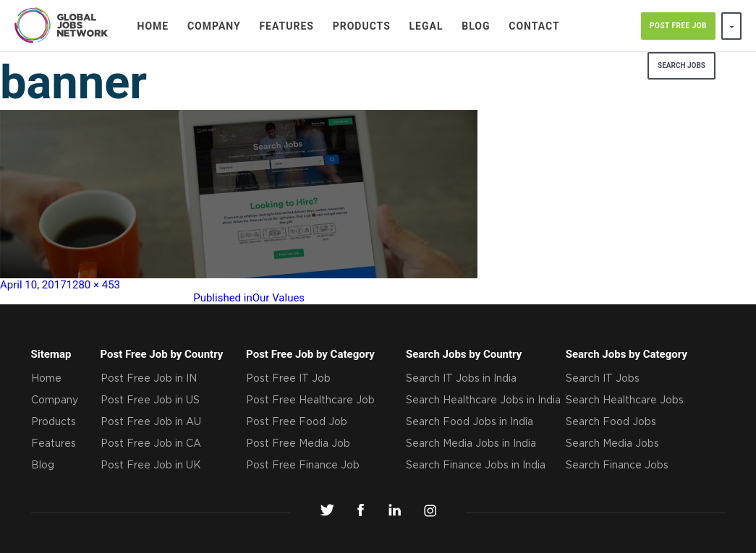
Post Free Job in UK (151, 466)
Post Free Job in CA (151, 444)
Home (153, 26)
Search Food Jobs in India (470, 422)
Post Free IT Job (288, 379)
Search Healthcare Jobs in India (483, 400)
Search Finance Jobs (617, 466)
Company (214, 26)
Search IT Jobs (603, 379)
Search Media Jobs (612, 444)
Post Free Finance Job (303, 466)
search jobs (681, 65)
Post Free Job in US (150, 400)
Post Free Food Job (297, 422)
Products (362, 26)
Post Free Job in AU (151, 422)
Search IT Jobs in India (461, 379)
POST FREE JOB (678, 26)
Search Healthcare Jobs (625, 400)
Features (286, 26)
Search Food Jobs (611, 422)
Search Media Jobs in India (471, 444)
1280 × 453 (93, 285)
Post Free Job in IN (149, 379)
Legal (426, 26)
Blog (476, 26)
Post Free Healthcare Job (310, 400)
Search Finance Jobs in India (476, 466)
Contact (534, 26)
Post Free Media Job (298, 444)
